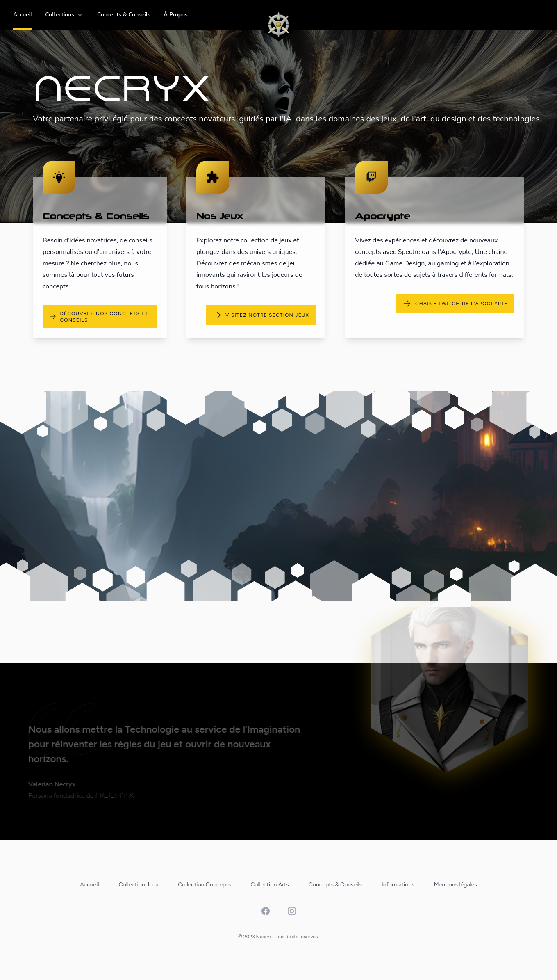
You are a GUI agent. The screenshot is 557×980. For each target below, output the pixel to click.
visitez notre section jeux (261, 315)
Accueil (23, 15)
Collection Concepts (204, 885)
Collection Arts (270, 885)
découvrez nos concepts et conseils (99, 317)
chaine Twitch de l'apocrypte (455, 304)
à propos (176, 15)
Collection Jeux (139, 885)
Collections (65, 15)
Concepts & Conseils (124, 15)
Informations (398, 885)
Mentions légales (456, 885)
